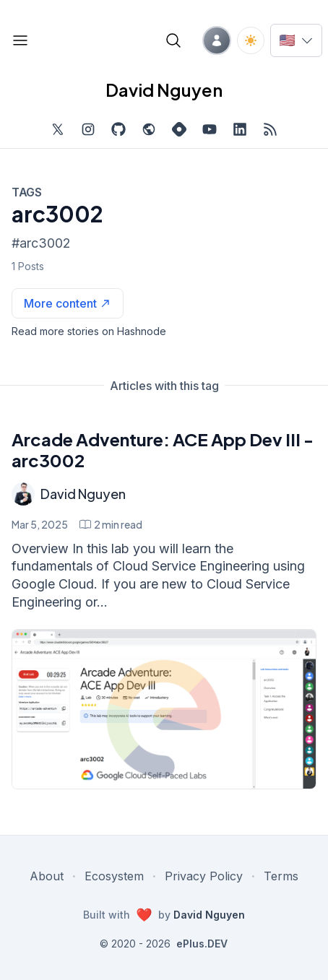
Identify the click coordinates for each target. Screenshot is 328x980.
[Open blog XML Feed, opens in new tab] (270, 129)
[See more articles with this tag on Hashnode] (68, 303)
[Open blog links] (20, 40)
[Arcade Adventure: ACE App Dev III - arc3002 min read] (111, 524)
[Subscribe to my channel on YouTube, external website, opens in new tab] (210, 129)
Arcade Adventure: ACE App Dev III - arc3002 (163, 450)
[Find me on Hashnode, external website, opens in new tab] (179, 129)
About (47, 876)
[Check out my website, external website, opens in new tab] (149, 129)
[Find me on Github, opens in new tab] (118, 129)
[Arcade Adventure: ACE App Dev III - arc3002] (164, 710)
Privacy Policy (204, 876)
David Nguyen (83, 494)
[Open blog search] (173, 40)
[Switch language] (296, 40)
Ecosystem (114, 876)
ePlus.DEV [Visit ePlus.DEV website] (202, 944)
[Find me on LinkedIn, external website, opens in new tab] (240, 129)
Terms (281, 876)
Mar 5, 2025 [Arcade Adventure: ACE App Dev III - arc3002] (40, 524)
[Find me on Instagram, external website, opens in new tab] (88, 129)
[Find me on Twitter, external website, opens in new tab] (58, 129)
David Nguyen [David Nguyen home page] (164, 90)
